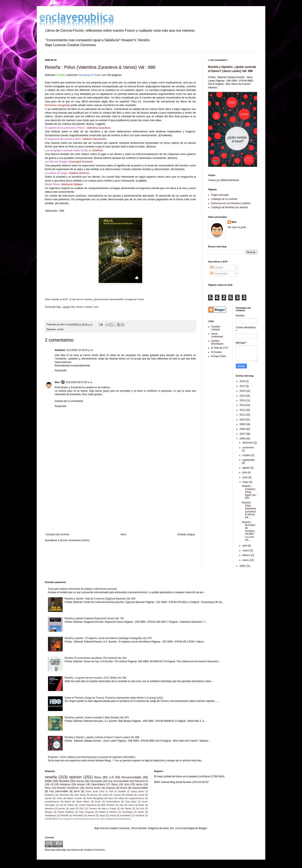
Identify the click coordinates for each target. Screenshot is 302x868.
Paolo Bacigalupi (95, 798)
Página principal (220, 195)
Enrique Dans (219, 356)
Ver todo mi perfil (237, 227)
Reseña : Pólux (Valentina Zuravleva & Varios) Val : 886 (100, 67)
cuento (105, 795)
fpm (172, 828)
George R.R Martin (72, 819)
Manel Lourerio (74, 798)
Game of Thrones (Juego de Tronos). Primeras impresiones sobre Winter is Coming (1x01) (114, 698)
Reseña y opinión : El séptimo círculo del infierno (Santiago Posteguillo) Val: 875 (108, 638)
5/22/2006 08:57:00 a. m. (79, 382)
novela (141, 795)
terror (77, 791)
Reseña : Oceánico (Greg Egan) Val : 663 (249, 492)
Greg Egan (131, 802)
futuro (111, 798)
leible (48, 781)
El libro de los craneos (81, 299)
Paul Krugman (87, 812)
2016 (243, 391)
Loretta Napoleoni (87, 805)
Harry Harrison (90, 819)
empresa (111, 788)
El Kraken (217, 352)
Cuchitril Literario (216, 328)
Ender (98, 802)
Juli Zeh (140, 808)
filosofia (65, 815)
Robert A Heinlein (108, 812)
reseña (66, 307)
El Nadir (60, 75)
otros (127, 784)
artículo (94, 795)
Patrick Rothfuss (66, 812)
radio (72, 808)
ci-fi (111, 777)
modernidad (123, 819)
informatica (78, 815)
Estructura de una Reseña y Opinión (231, 203)
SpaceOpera (98, 784)
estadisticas (51, 815)
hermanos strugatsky (57, 105)
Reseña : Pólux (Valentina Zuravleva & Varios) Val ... (249, 510)
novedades (125, 815)
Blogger (203, 828)
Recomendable (132, 777)
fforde (141, 805)
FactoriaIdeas (113, 802)
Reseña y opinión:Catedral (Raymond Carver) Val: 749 (94, 618)
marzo (246, 551)
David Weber (83, 802)
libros (98, 777)
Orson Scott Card (95, 791)
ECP (58, 819)
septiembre (248, 460)
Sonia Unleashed (217, 335)
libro (73, 307)
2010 (243, 420)
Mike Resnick (108, 805)
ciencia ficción (93, 788)
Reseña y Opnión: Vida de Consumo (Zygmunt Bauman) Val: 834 (100, 599)
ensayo (81, 784)
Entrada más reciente (58, 534)
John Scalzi (80, 795)
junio (245, 477)
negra (102, 815)
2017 (243, 386)
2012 (243, 410)
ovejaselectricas (136, 798)
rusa (96, 307)
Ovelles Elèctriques (217, 342)
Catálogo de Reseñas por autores (229, 207)
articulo (80, 781)
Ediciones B (141, 781)
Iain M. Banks (67, 805)
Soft (111, 791)
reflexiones (64, 795)
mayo (246, 482)
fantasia (64, 781)
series (59, 798)
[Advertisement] (120, 499)
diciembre (248, 443)
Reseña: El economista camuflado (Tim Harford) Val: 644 (96, 658)
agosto (246, 468)
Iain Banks (126, 808)
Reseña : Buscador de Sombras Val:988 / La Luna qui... (249, 531)
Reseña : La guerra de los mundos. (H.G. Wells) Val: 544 (95, 678)
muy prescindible (59, 791)
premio (62, 808)
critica (131, 805)
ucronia (48, 819)
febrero (247, 555)
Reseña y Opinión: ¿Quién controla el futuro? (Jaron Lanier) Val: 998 (102, 737)
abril (245, 546)
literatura (49, 808)
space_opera (138, 791)
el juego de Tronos (134, 299)
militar (121, 798)
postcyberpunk (52, 802)
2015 (243, 396)
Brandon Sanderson (68, 788)
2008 (243, 429)
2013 (243, 405)
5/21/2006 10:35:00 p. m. (80, 350)
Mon (57, 382)
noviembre (248, 448)
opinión (48, 798)
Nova (48, 788)
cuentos (88, 307)
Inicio (123, 534)
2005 (243, 566)
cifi (52, 784)
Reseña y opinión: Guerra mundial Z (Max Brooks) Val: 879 (97, 718)
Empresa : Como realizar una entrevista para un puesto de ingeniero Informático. (92, 757)
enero (246, 560)
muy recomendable (118, 781)
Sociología (128, 812)
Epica (114, 784)
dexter (141, 812)
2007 (243, 434)
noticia (113, 815)
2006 (243, 439)
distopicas (65, 784)
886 (62, 211)
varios (139, 784)
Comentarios (219, 274)
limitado (129, 795)
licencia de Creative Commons (88, 850)
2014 (243, 400)
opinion (75, 777)
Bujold (68, 802)
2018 (243, 381)
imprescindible (140, 788)
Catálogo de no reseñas (224, 199)
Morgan (49, 812)
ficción (124, 788)
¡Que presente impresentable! (109, 299)
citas (121, 805)
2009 (243, 424)
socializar (140, 815)
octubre (247, 455)
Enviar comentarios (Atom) (75, 540)
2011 (243, 415)
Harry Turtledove (107, 819)
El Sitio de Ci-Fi (220, 348)
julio (245, 472)
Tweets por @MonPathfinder (224, 180)
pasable (122, 791)
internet (91, 815)
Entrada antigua (186, 534)
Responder (61, 370)
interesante (96, 781)
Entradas (217, 268)
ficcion (80, 307)
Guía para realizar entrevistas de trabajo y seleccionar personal (82, 589)
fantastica (50, 795)
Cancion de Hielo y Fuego (102, 808)
